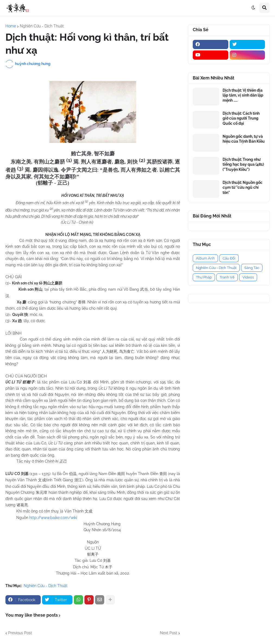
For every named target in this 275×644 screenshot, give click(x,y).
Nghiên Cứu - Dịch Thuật (42, 26)
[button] (253, 8)
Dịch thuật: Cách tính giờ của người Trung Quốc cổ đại (241, 118)
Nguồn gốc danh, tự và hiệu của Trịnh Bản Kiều (244, 139)
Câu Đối (229, 258)
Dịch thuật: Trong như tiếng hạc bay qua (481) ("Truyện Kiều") (243, 164)
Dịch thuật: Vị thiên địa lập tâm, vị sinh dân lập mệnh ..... (243, 95)
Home (11, 26)
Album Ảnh (205, 258)
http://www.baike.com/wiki (53, 518)
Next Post (169, 633)
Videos (248, 277)
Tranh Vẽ (227, 277)
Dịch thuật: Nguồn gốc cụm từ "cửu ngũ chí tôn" (243, 187)
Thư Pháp (204, 277)
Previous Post (20, 633)
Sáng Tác (252, 268)
